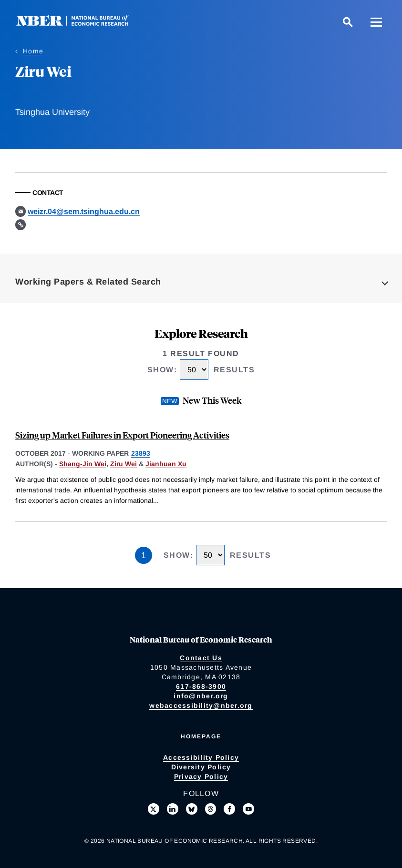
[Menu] (376, 22)
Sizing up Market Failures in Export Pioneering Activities (122, 435)
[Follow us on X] (154, 809)
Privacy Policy (201, 776)
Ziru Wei (124, 464)
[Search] (348, 22)
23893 (141, 453)
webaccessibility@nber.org (201, 705)
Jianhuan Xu (166, 464)
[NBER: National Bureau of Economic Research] (80, 24)
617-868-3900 (201, 686)
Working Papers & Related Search (88, 282)
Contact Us (201, 658)
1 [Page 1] (144, 555)
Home (33, 51)
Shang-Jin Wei (83, 464)
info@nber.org (201, 696)
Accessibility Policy (201, 757)
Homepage (201, 736)
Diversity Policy (201, 767)
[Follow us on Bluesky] (192, 809)
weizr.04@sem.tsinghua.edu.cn (84, 211)
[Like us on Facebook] (229, 809)
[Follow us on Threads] (211, 809)
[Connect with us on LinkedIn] (173, 809)
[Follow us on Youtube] (248, 809)
